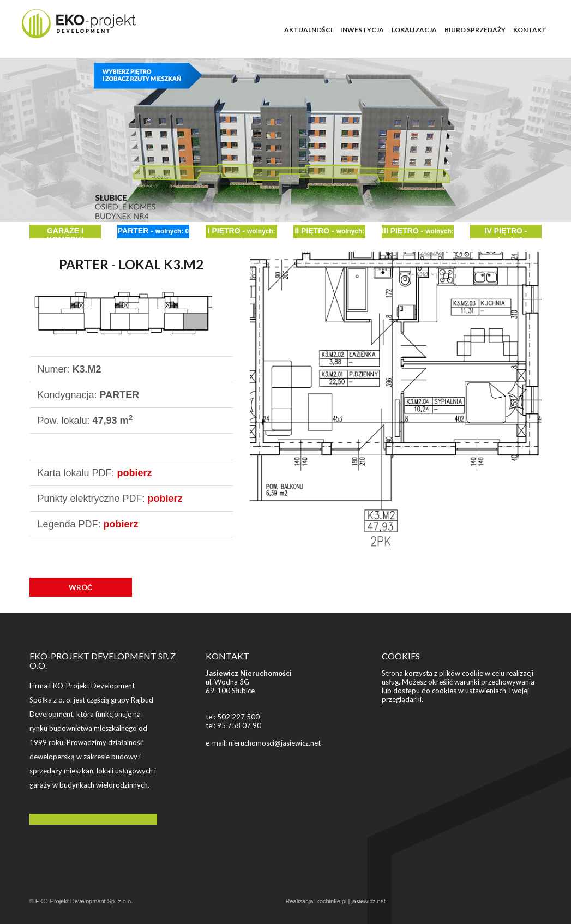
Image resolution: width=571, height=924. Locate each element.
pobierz (135, 473)
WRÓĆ (80, 587)
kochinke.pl (331, 901)
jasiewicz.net (368, 901)
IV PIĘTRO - (506, 232)
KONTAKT (530, 30)
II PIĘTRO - (329, 232)
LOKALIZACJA (414, 30)
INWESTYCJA (362, 30)
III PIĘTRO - (418, 232)
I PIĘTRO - (242, 232)
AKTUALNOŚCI (308, 30)
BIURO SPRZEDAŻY (475, 30)
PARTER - (153, 231)
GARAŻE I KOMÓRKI (65, 232)
